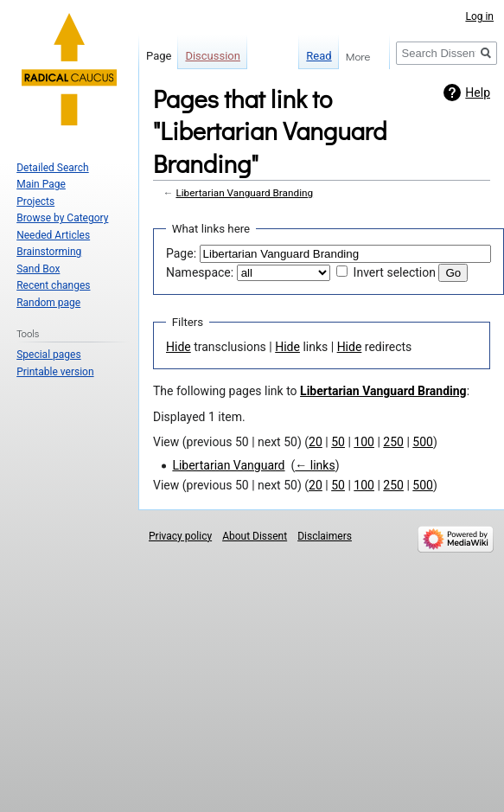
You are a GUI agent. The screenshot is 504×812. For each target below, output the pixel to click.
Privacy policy (180, 536)
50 (338, 442)
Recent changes (53, 285)
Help (478, 93)
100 (364, 442)
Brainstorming (49, 252)
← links (315, 465)
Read (300, 56)
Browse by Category (62, 218)
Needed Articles (53, 235)
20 (316, 442)
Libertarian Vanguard (228, 465)
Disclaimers (325, 536)
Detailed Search (53, 168)
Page (159, 56)
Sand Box (38, 269)
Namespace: (200, 272)
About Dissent (255, 536)
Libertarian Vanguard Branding (244, 193)
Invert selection (395, 272)
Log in (479, 16)
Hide (179, 347)
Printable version (55, 372)
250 (393, 442)
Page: (181, 253)
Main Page (41, 184)
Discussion (213, 56)
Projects (35, 201)
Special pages (48, 355)
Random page (48, 303)
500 (423, 442)
